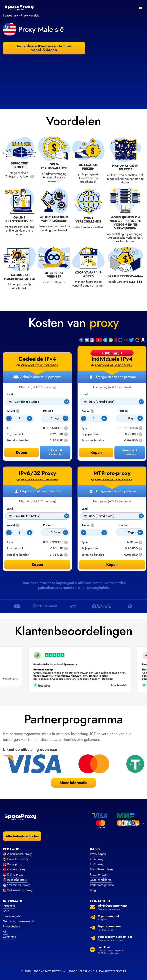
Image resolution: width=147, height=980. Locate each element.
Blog (93, 890)
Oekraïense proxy (18, 885)
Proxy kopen (98, 854)
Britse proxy (15, 864)
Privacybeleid (11, 926)
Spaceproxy (10, 16)
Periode (123, 411)
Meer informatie (73, 783)
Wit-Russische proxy (20, 890)
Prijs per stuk (90, 434)
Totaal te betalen (93, 441)
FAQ (6, 911)
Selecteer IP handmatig (130, 452)
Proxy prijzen (98, 874)
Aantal (88, 411)
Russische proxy (17, 880)
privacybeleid (98, 588)
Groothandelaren (101, 880)
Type (85, 428)
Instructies (9, 906)
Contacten (9, 937)
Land (85, 395)
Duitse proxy (15, 874)
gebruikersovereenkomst (59, 588)
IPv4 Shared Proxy (102, 869)
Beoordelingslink (110, 685)
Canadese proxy (18, 859)
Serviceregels (11, 916)
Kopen (96, 452)
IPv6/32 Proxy (37, 473)
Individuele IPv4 (112, 359)
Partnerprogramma (102, 885)
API (5, 932)
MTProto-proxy (112, 473)
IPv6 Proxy (97, 864)
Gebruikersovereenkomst (18, 921)
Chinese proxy (16, 869)
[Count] (94, 418)
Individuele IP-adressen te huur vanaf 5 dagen (44, 48)
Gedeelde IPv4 (37, 359)
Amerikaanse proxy (19, 854)
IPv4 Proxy (97, 859)
